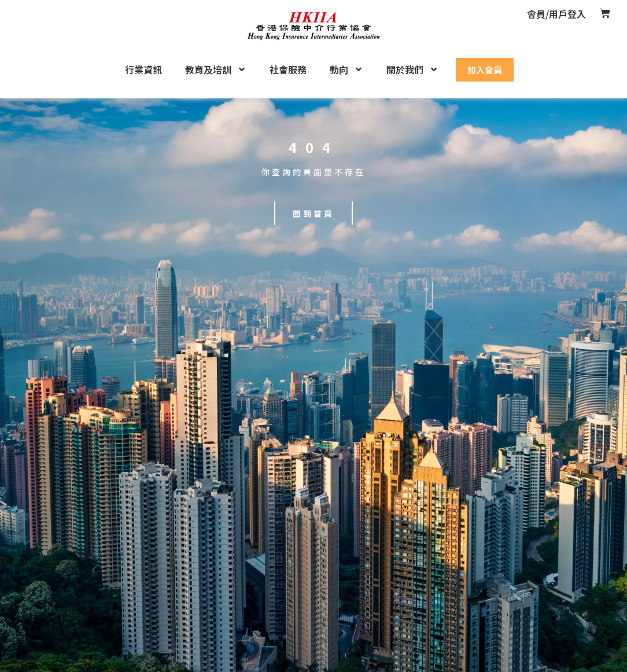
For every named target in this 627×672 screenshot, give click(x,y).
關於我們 (412, 69)
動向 (346, 69)
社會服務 (288, 69)
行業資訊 (143, 69)
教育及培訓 (216, 69)
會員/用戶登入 (556, 14)
